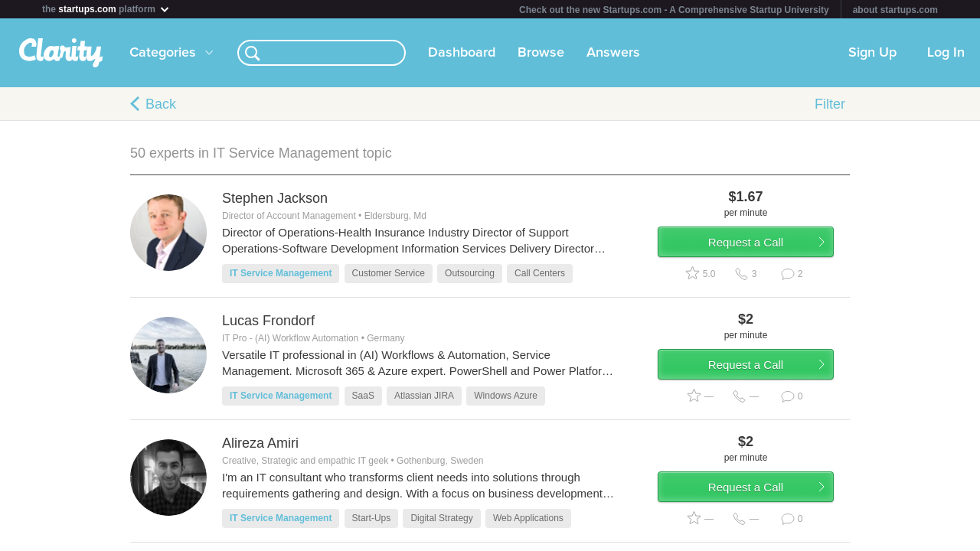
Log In (946, 53)
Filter (830, 104)
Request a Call (759, 248)
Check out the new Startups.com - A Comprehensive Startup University (674, 10)
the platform (106, 9)
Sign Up (872, 53)
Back (161, 104)
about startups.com (895, 10)
